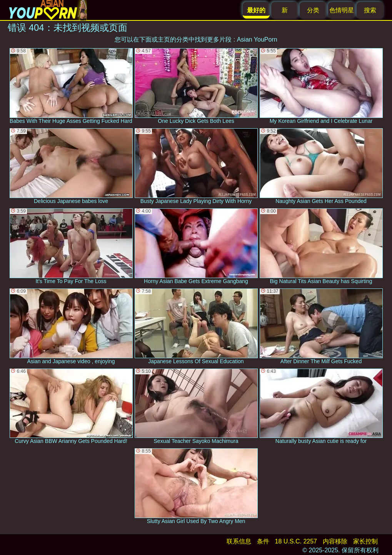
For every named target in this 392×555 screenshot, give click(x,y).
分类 (313, 10)
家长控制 (365, 541)
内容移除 (335, 541)
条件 (263, 541)
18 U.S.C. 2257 (296, 541)
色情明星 (342, 10)
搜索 (370, 10)
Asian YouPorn (257, 39)
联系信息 (239, 541)
